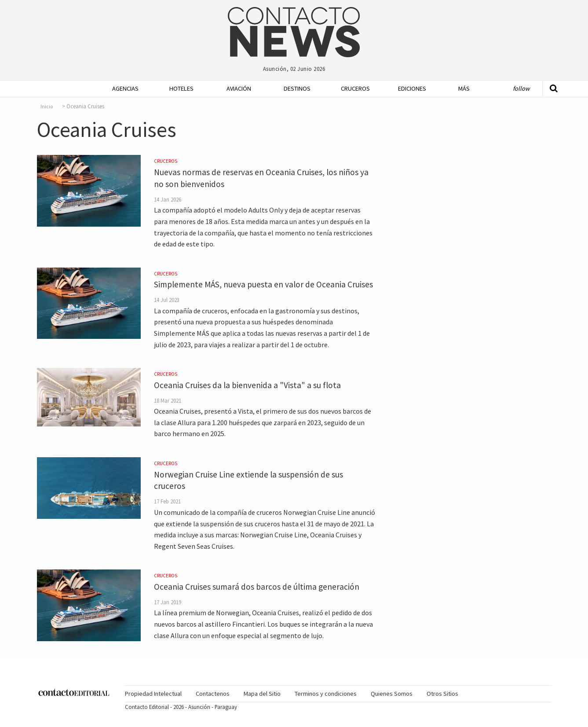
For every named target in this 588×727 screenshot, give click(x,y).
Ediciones (412, 88)
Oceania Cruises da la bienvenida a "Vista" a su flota (247, 385)
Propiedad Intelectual (153, 694)
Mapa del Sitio (262, 694)
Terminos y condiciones (326, 694)
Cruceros (355, 88)
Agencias (125, 88)
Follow (521, 88)
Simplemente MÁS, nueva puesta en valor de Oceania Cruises (263, 284)
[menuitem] (123, 89)
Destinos (297, 88)
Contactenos (213, 694)
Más (464, 88)
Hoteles (181, 88)
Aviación (239, 88)
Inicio (47, 106)
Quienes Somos (392, 694)
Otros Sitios (442, 694)
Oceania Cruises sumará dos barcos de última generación (257, 587)
